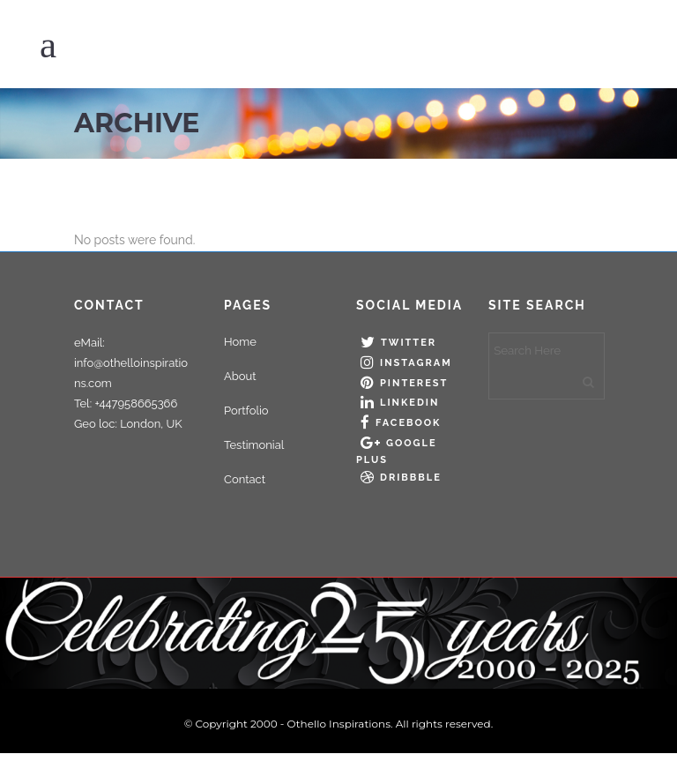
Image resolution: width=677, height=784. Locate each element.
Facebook (408, 423)
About (240, 376)
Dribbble (411, 478)
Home (240, 342)
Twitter (409, 343)
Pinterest (414, 383)
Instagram (416, 363)
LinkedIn (409, 403)
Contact (245, 479)
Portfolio (246, 411)
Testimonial (254, 445)
